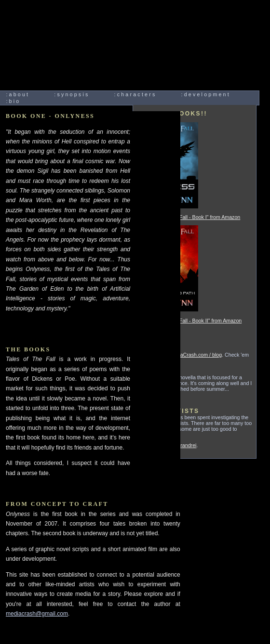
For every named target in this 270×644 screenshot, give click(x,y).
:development (206, 94)
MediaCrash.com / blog (196, 355)
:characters (135, 94)
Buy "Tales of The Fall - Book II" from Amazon (190, 321)
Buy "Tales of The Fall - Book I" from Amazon (189, 217)
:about (18, 94)
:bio (13, 101)
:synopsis (72, 94)
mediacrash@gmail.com (37, 614)
